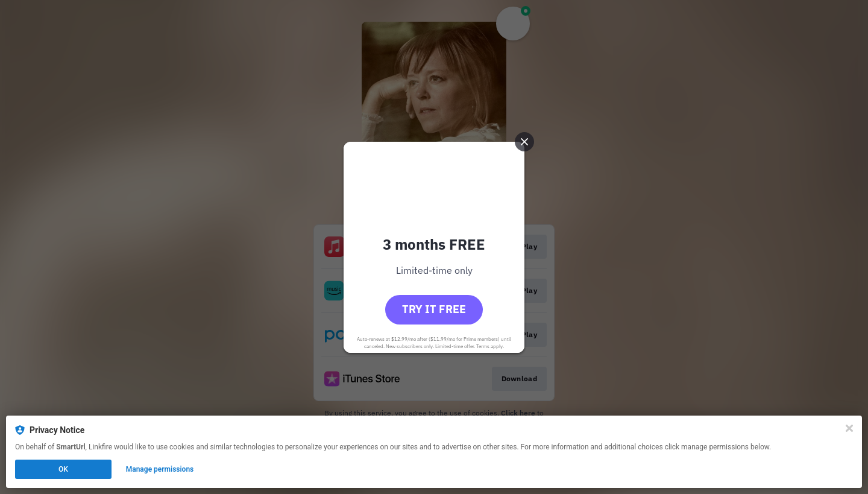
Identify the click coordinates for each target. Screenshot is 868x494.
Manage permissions (160, 469)
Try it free (434, 309)
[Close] (849, 428)
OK (63, 469)
